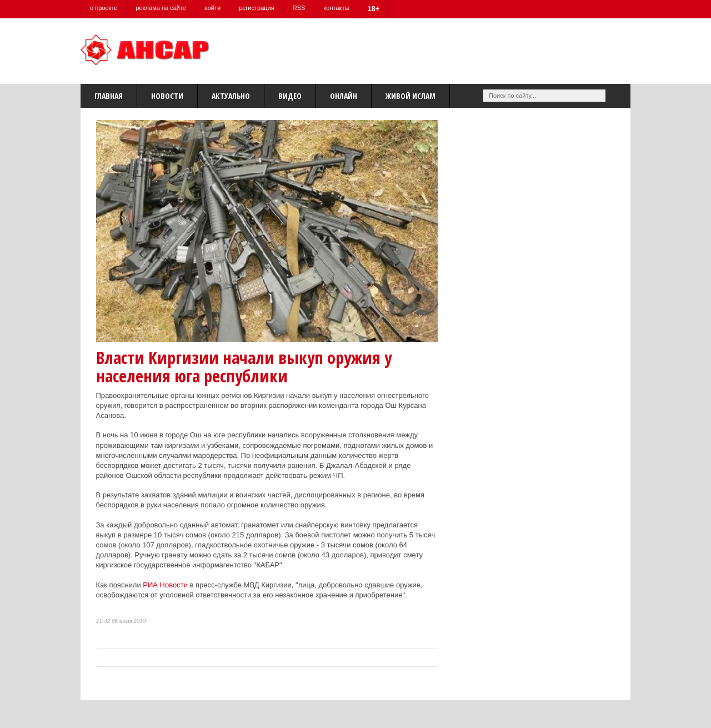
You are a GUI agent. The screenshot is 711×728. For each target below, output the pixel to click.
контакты (336, 8)
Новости (167, 96)
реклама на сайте (161, 8)
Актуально (231, 96)
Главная (109, 96)
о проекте (104, 8)
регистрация (257, 8)
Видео (290, 96)
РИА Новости (165, 585)
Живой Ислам (410, 96)
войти (212, 8)
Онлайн (344, 96)
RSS (299, 8)
